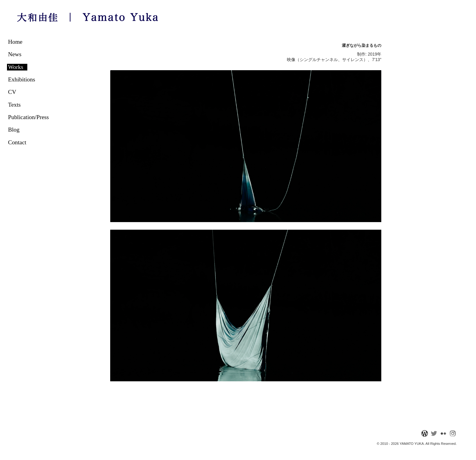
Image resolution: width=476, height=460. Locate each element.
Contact (17, 142)
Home (15, 42)
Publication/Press (29, 117)
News (15, 54)
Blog (14, 130)
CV (12, 92)
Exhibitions (22, 79)
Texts (15, 105)
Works (16, 67)
